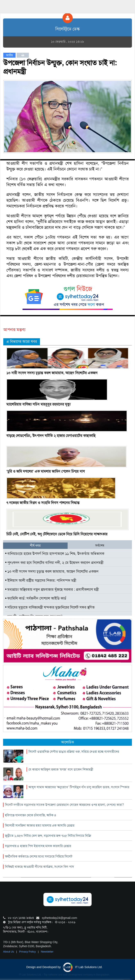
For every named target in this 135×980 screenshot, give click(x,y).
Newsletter (47, 952)
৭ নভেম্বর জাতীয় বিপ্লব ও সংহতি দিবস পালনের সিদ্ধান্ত (43, 503)
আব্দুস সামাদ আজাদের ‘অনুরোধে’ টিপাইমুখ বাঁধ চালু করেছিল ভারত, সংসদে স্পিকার (79, 787)
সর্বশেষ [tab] (100, 545)
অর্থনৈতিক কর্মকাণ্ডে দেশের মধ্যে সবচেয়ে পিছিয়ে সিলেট (39, 856)
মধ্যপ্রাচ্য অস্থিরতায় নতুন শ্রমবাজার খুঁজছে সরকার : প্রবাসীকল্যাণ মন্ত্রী (52, 589)
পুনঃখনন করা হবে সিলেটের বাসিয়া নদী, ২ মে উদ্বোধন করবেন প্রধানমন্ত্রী (54, 563)
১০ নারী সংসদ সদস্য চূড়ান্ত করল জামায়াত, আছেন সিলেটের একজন (52, 373)
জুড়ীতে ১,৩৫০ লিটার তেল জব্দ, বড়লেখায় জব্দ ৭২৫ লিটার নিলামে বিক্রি (48, 836)
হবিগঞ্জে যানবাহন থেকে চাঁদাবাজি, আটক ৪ (31, 815)
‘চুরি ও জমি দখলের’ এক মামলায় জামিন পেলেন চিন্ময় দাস (46, 471)
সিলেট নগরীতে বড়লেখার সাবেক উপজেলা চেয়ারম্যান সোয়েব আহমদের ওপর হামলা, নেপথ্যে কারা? (64, 805)
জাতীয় (9, 55)
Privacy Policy (28, 952)
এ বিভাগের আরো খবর (22, 342)
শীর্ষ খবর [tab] (35, 545)
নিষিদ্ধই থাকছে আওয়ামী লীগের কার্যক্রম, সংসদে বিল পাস (39, 867)
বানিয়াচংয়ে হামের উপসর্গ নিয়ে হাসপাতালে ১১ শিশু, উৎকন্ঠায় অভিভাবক (55, 554)
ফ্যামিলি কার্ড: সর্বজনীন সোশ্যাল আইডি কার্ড (36, 598)
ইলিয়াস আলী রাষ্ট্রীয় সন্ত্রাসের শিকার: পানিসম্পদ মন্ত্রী (41, 580)
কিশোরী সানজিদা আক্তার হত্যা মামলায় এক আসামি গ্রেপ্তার (40, 825)
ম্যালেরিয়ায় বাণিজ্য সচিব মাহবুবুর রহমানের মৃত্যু (38, 404)
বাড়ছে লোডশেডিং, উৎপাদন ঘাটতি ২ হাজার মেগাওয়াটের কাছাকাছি (51, 436)
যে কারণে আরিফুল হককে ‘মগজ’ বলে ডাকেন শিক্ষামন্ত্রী (61, 769)
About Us (9, 952)
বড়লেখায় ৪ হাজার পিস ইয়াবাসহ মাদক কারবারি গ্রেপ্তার (38, 846)
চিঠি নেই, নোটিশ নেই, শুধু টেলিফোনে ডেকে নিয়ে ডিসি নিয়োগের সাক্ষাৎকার (57, 534)
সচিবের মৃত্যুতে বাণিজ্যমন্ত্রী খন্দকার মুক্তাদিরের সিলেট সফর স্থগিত (50, 607)
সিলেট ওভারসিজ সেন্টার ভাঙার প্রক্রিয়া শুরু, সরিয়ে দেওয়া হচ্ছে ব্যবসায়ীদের (74, 752)
